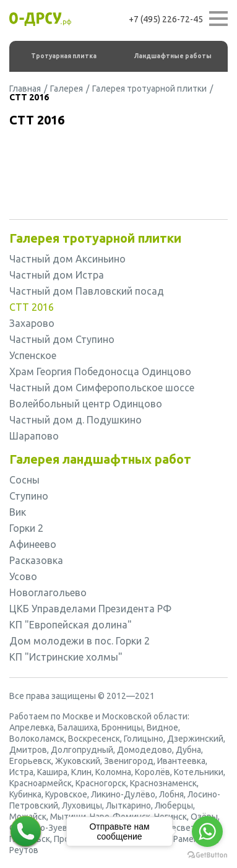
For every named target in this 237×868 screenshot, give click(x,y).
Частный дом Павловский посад (87, 291)
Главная (25, 89)
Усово (23, 576)
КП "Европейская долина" (71, 625)
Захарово (32, 323)
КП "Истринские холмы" (66, 657)
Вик (18, 512)
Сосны (24, 480)
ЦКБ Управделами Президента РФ (90, 609)
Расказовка (36, 560)
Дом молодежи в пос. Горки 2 (80, 641)
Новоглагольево (48, 592)
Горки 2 (26, 528)
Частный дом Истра (57, 275)
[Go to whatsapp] (207, 831)
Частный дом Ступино (62, 339)
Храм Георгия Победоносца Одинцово (100, 371)
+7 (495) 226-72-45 (166, 19)
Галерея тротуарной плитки (149, 89)
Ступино (29, 496)
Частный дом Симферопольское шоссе (102, 388)
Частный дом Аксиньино (67, 259)
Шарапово (34, 436)
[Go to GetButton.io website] (207, 855)
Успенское (33, 355)
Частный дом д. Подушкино (75, 420)
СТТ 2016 (32, 307)
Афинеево (33, 544)
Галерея (67, 89)
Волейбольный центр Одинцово (86, 404)
